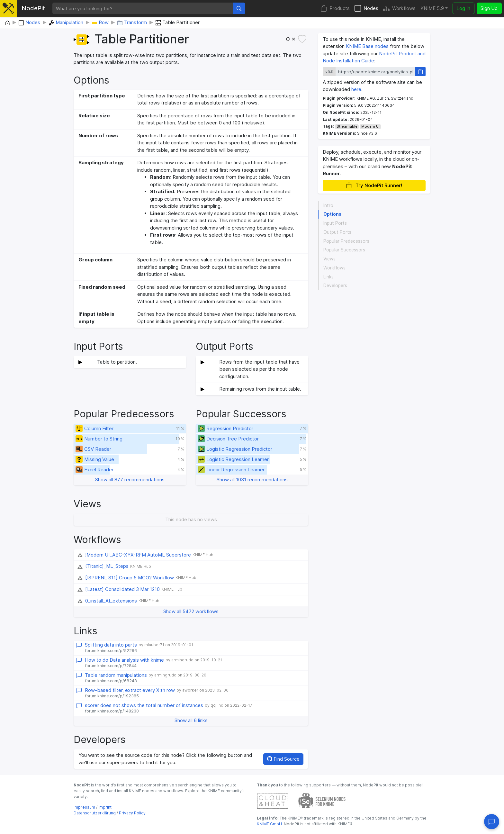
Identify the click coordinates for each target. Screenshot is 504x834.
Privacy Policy (132, 813)
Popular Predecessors (346, 241)
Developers (335, 286)
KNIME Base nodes (367, 46)
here (356, 89)
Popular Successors (344, 250)
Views (329, 259)
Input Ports (335, 223)
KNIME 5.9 (432, 8)
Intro (328, 205)
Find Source (283, 759)
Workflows (399, 9)
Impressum (84, 807)
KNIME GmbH (269, 824)
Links (328, 277)
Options (332, 214)
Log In (463, 8)
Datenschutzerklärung (95, 813)
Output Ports (337, 232)
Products (335, 9)
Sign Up (489, 8)
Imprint (105, 807)
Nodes (366, 9)
